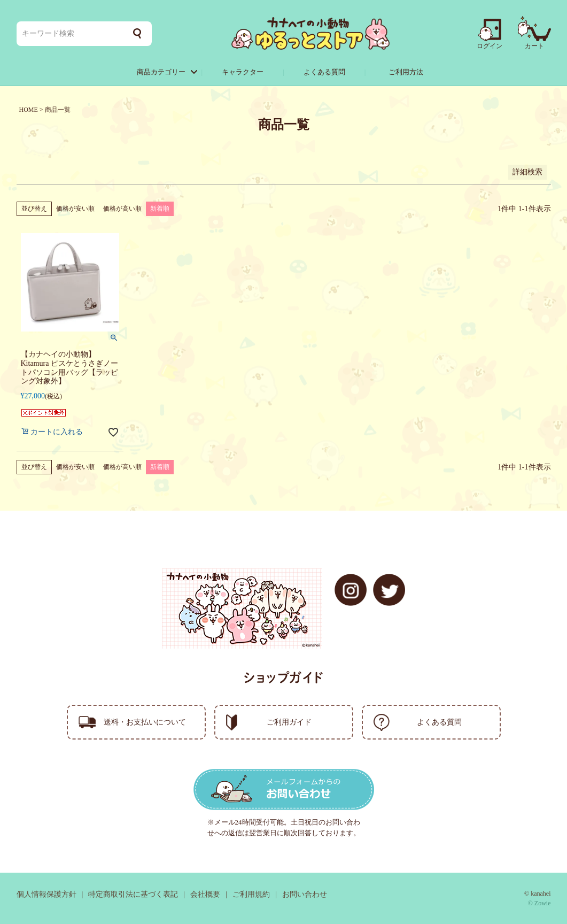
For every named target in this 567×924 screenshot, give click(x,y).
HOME (29, 110)
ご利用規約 (251, 894)
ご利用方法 (406, 72)
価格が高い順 (122, 209)
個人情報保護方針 (46, 894)
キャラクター (243, 72)
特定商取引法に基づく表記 (133, 894)
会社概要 (205, 894)
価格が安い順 (75, 209)
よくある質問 (324, 72)
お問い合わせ (305, 894)
